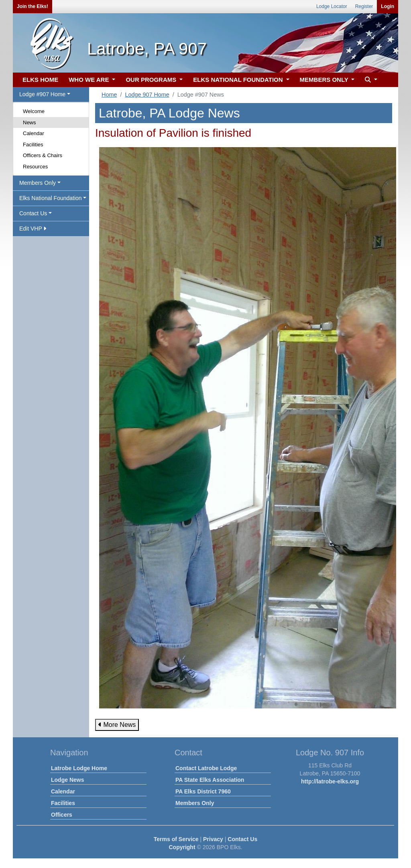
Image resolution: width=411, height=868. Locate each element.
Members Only (195, 803)
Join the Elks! (33, 6)
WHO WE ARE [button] (90, 80)
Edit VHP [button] (33, 229)
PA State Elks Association (210, 780)
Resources (35, 167)
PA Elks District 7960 (203, 791)
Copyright (182, 847)
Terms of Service (176, 839)
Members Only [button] (38, 183)
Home (109, 95)
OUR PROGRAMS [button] (152, 80)
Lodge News (67, 780)
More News (117, 725)
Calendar (34, 133)
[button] (370, 80)
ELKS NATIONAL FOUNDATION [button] (239, 80)
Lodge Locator (332, 6)
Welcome (34, 111)
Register (364, 6)
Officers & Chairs (43, 155)
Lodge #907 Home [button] (42, 94)
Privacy (213, 839)
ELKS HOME (40, 80)
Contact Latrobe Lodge (206, 768)
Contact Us (242, 839)
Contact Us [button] (33, 213)
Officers (62, 815)
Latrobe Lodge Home (79, 768)
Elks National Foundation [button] (51, 198)
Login (388, 6)
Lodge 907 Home (147, 95)
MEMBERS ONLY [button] (325, 80)
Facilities (33, 145)
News (30, 122)
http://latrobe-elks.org (330, 781)
